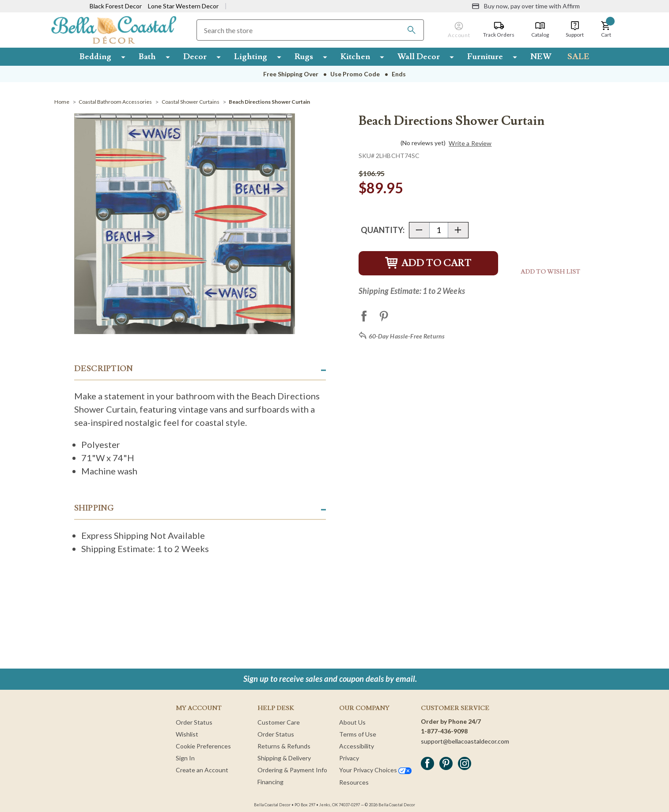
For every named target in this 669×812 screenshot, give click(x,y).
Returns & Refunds (284, 746)
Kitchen (355, 56)
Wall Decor (419, 56)
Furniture (485, 56)
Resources (354, 782)
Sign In (185, 758)
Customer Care (279, 722)
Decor (195, 56)
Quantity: (383, 230)
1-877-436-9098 (444, 731)
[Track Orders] (499, 30)
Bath (147, 56)
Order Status (194, 722)
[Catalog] (540, 30)
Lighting (251, 56)
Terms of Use (358, 734)
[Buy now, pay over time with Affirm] (526, 6)
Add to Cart (428, 263)
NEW (541, 56)
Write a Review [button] (470, 143)
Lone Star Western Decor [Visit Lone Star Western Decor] (183, 6)
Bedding (95, 56)
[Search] (412, 30)
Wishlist (187, 734)
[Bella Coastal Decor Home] (114, 29)
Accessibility (357, 746)
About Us (352, 722)
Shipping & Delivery (284, 758)
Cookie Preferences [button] (203, 746)
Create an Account (202, 770)
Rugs (304, 56)
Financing (270, 782)
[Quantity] (439, 230)
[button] (606, 30)
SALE (578, 56)
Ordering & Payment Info (292, 770)
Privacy (349, 758)
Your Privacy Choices (375, 770)
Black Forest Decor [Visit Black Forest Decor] (116, 6)
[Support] (575, 30)
